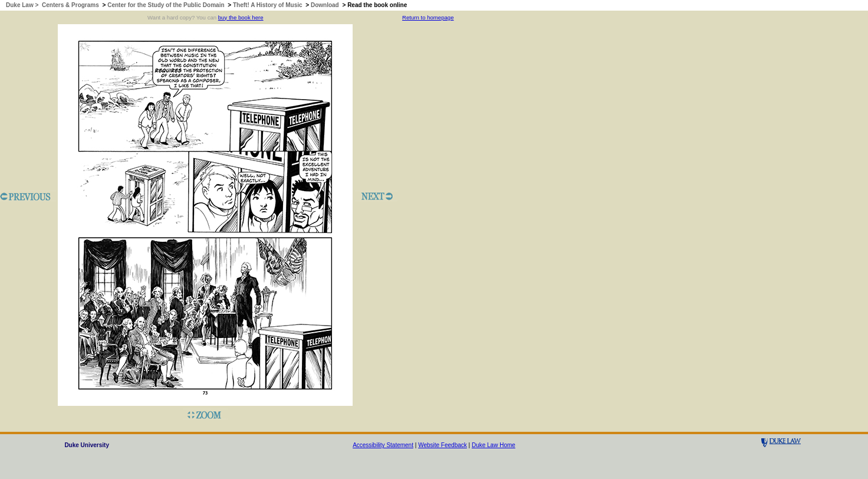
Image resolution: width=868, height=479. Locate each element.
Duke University (87, 445)
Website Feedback (443, 445)
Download (325, 5)
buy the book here (241, 17)
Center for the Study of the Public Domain (166, 5)
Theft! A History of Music (268, 5)
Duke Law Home (494, 445)
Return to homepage (428, 17)
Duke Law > (23, 5)
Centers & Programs (70, 5)
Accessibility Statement (383, 445)
